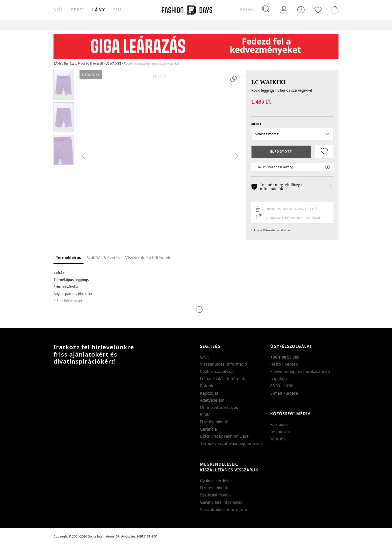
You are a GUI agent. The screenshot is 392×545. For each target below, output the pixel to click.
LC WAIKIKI (268, 82)
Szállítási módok (215, 495)
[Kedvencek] (318, 10)
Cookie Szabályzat (217, 371)
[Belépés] (284, 10)
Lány (99, 10)
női (58, 10)
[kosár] (334, 10)
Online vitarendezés (219, 407)
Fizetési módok (214, 422)
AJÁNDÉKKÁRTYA (237, 25)
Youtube (278, 439)
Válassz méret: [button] (292, 134)
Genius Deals (168, 25)
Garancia (208, 429)
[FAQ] (301, 10)
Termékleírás (68, 258)
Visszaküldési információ (223, 364)
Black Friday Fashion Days (224, 436)
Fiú (117, 10)
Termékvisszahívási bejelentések (231, 443)
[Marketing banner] (196, 44)
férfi (78, 10)
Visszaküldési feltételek (148, 258)
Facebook (279, 424)
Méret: (257, 124)
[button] (199, 310)
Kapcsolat (209, 393)
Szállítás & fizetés (103, 258)
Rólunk (207, 386)
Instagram (280, 432)
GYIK (204, 357)
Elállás (206, 415)
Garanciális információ (221, 502)
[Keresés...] (255, 9)
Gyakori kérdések (216, 481)
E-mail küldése (284, 393)
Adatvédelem (212, 400)
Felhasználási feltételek (222, 379)
